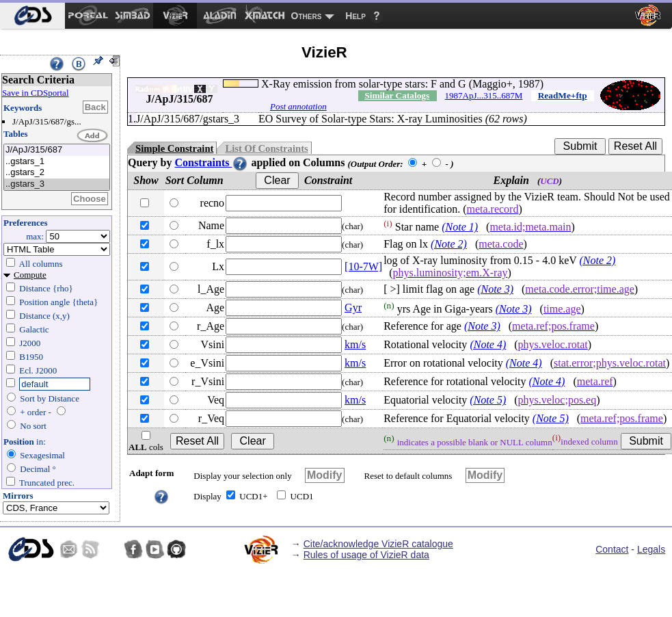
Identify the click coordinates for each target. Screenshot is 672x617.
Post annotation (298, 106)
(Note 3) (495, 289)
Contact (612, 549)
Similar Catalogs (397, 95)
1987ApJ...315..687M (484, 95)
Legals (651, 549)
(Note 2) (449, 244)
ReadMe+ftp (563, 95)
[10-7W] (363, 266)
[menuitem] (32, 16)
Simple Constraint (174, 148)
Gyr (353, 307)
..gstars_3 (57, 184)
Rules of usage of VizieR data (366, 555)
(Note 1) (460, 227)
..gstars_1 (57, 162)
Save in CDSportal (36, 93)
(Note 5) (488, 400)
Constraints (211, 162)
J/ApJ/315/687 (57, 150)
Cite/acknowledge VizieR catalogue (378, 544)
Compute (30, 275)
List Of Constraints (266, 148)
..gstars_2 (57, 173)
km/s (355, 344)
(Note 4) (488, 344)
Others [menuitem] (307, 16)
